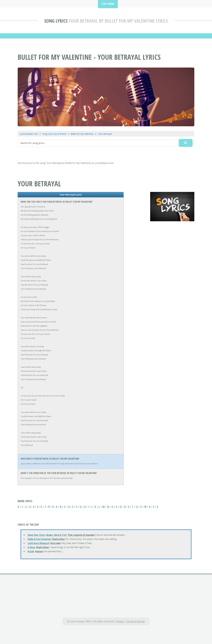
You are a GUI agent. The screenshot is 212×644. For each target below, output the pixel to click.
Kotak (31, 551)
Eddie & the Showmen (39, 539)
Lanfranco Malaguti (38, 543)
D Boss (31, 547)
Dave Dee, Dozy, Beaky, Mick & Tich (47, 535)
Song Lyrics (56, 21)
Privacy (120, 621)
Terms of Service (135, 621)
